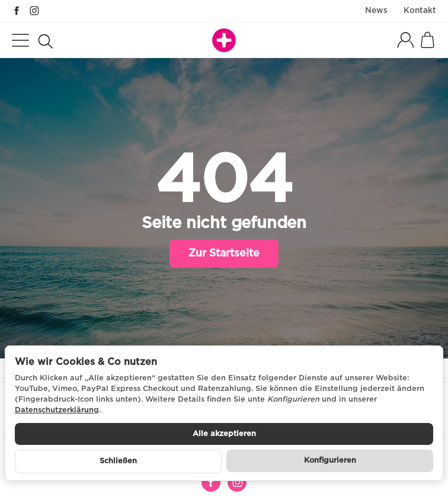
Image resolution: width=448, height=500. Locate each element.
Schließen (118, 461)
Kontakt (420, 11)
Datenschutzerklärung (57, 410)
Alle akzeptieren (224, 434)
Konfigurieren (330, 461)
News (376, 11)
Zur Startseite (224, 254)
